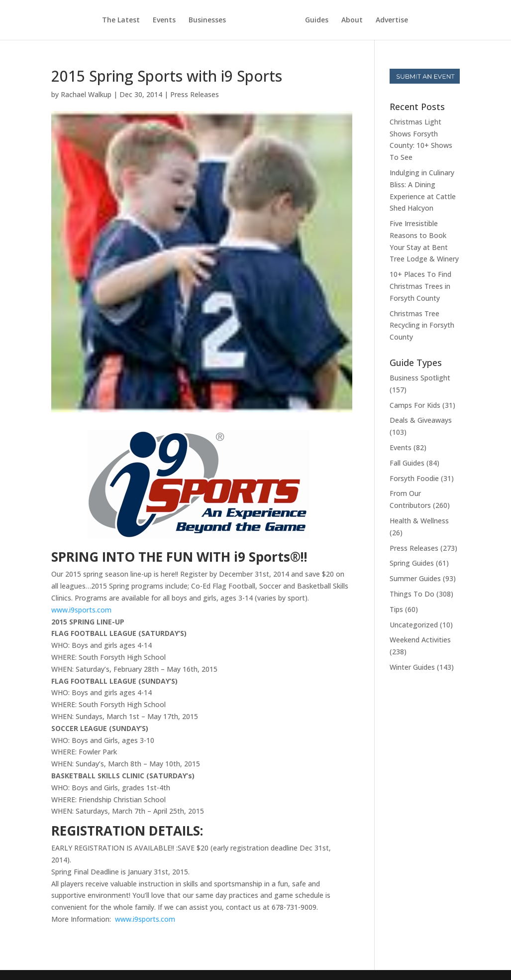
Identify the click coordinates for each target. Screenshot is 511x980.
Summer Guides (415, 578)
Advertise (392, 20)
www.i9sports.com (81, 610)
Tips (396, 609)
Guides (317, 20)
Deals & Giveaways (421, 420)
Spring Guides (412, 563)
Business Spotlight (420, 378)
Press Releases (195, 94)
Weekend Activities (420, 640)
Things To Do (412, 594)
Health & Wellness (419, 521)
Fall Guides (407, 463)
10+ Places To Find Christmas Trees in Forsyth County (420, 286)
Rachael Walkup (86, 94)
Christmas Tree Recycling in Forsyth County (422, 325)
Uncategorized (414, 625)
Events (164, 20)
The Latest (121, 20)
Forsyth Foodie (414, 478)
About (352, 20)
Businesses (207, 20)
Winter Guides (412, 667)
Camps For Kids (415, 405)
